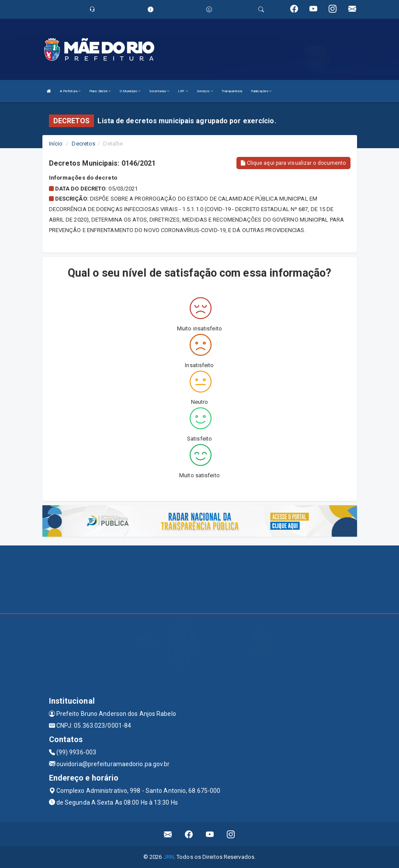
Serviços (205, 91)
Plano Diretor (100, 91)
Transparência (232, 91)
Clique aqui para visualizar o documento (293, 163)
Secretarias (159, 91)
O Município (130, 91)
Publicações (261, 91)
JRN (169, 857)
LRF (183, 91)
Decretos (83, 144)
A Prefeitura (70, 91)
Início (56, 144)
